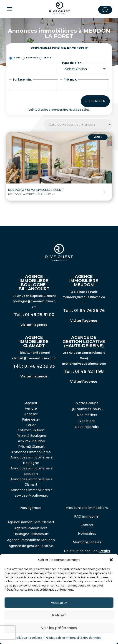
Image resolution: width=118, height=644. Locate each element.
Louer (31, 425)
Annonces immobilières (31, 452)
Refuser (59, 615)
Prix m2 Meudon (31, 441)
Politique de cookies (81, 551)
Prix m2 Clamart (31, 447)
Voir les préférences (59, 628)
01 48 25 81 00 (40, 315)
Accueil (31, 403)
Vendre (31, 408)
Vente (47, 58)
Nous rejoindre (87, 427)
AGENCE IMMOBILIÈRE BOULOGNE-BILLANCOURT (34, 283)
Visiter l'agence (34, 325)
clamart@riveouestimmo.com (34, 358)
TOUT (17, 58)
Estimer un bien (31, 430)
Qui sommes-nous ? (87, 409)
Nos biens (87, 421)
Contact (87, 525)
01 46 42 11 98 (89, 372)
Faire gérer (31, 419)
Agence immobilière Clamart (31, 522)
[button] (111, 560)
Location (32, 58)
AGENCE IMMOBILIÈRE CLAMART (34, 342)
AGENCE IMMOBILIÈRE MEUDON (84, 281)
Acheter (31, 414)
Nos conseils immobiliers (87, 508)
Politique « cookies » (29, 638)
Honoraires (87, 534)
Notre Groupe (87, 403)
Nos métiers (87, 415)
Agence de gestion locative (31, 546)
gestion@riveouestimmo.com (84, 364)
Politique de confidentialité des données (73, 638)
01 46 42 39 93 (40, 366)
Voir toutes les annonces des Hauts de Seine (59, 110)
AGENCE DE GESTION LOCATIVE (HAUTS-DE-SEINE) (84, 342)
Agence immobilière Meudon (31, 540)
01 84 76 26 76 (89, 311)
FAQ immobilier (87, 516)
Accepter (59, 603)
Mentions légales (87, 542)
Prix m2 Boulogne (31, 436)
